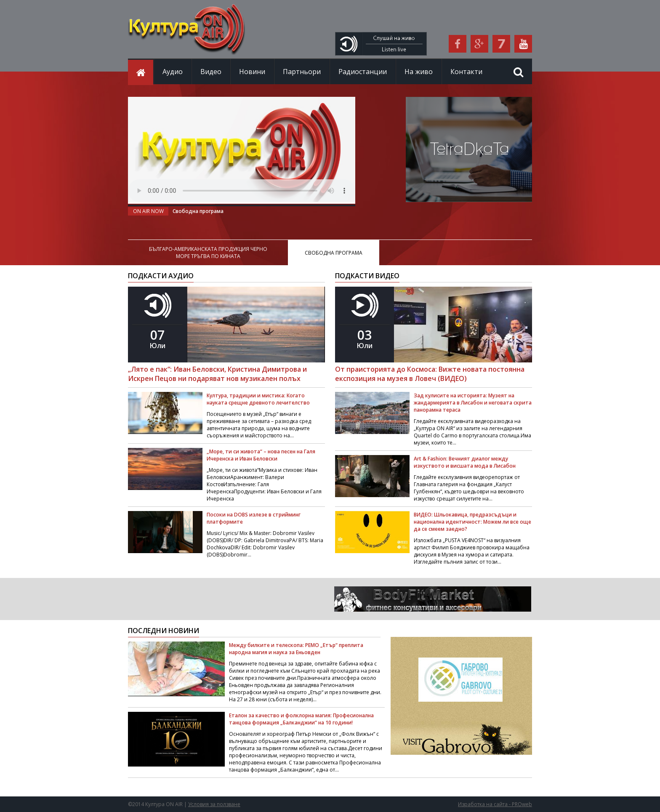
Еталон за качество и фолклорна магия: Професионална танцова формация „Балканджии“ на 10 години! (301, 719)
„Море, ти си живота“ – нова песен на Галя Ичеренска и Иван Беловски (261, 455)
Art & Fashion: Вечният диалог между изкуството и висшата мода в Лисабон (465, 462)
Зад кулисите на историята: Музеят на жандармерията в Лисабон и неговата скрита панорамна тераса (473, 403)
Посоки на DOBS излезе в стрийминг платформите (254, 518)
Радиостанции (363, 72)
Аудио (173, 72)
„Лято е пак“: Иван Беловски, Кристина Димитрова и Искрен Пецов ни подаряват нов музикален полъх (217, 374)
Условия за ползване (214, 804)
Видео (211, 72)
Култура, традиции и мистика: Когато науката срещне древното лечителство (258, 399)
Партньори (302, 72)
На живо (419, 72)
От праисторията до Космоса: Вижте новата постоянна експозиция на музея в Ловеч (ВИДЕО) (430, 374)
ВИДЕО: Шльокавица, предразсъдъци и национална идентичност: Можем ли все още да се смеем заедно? (472, 522)
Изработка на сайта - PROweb (495, 804)
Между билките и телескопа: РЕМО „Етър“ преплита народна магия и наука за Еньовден (296, 649)
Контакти (466, 72)
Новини (252, 72)
